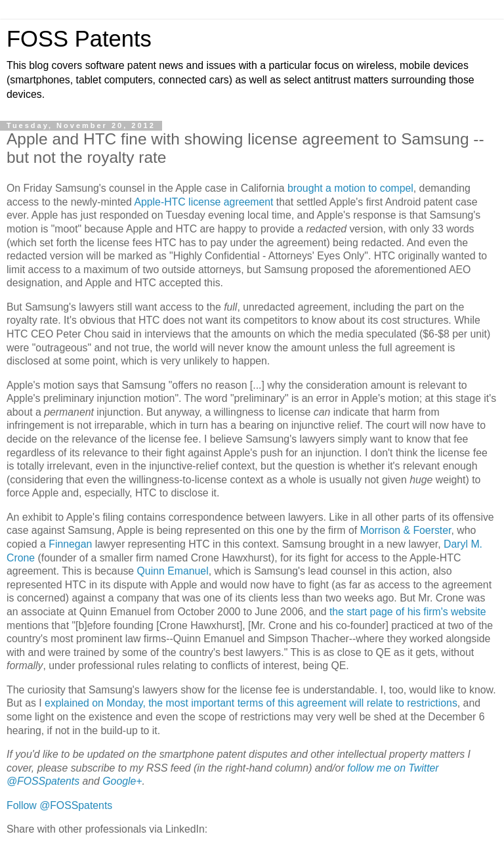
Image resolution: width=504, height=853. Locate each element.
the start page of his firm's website (408, 612)
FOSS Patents (79, 39)
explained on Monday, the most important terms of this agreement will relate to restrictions (251, 703)
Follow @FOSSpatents (59, 805)
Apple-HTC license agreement (203, 202)
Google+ (122, 781)
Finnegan (70, 544)
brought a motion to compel (350, 188)
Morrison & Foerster (405, 530)
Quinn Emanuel (173, 571)
